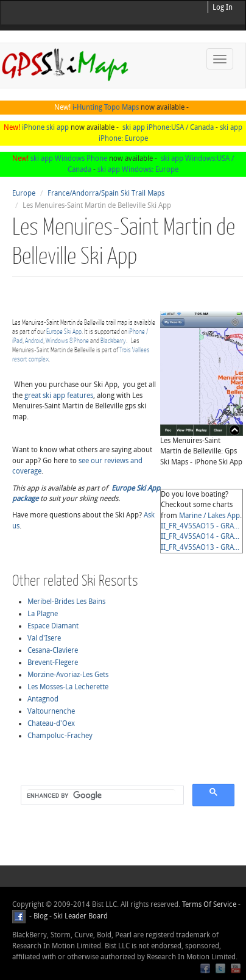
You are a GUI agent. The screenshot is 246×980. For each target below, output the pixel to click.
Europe (24, 193)
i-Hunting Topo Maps (106, 107)
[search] (101, 795)
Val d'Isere (44, 638)
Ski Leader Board (80, 916)
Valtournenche (51, 711)
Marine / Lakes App (209, 516)
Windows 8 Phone (67, 340)
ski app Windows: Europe (138, 169)
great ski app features (59, 396)
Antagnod (43, 699)
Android (34, 340)
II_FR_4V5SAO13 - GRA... (200, 547)
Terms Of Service (209, 904)
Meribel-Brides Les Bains (66, 602)
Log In (223, 7)
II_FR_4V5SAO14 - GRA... (200, 536)
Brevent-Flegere (53, 662)
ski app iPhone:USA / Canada (168, 127)
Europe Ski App (64, 331)
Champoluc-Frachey (60, 736)
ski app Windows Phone (69, 158)
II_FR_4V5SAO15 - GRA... (200, 526)
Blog (40, 916)
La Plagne (43, 614)
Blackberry (113, 340)
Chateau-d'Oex (51, 723)
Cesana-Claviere (53, 650)
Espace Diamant (53, 626)
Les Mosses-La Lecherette (68, 687)
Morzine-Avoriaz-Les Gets (68, 675)
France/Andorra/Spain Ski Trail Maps (106, 193)
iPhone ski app (45, 127)
